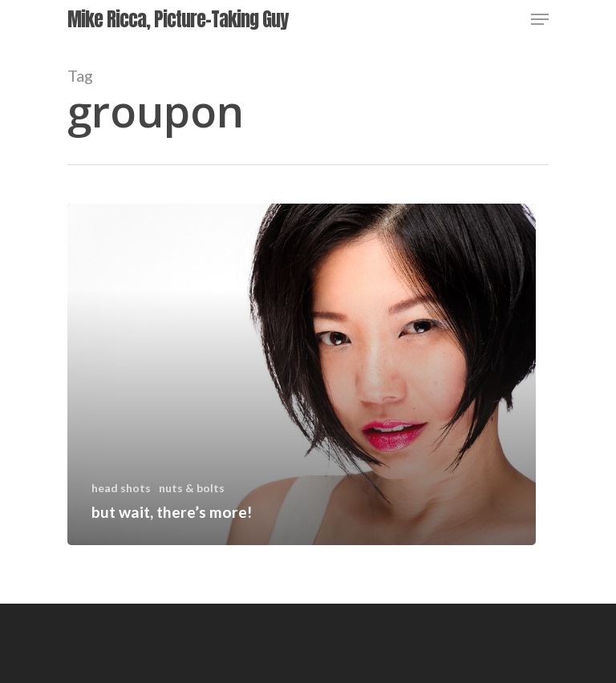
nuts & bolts (192, 488)
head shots (121, 488)
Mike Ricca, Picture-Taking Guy (178, 19)
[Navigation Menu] (540, 19)
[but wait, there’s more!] (302, 374)
